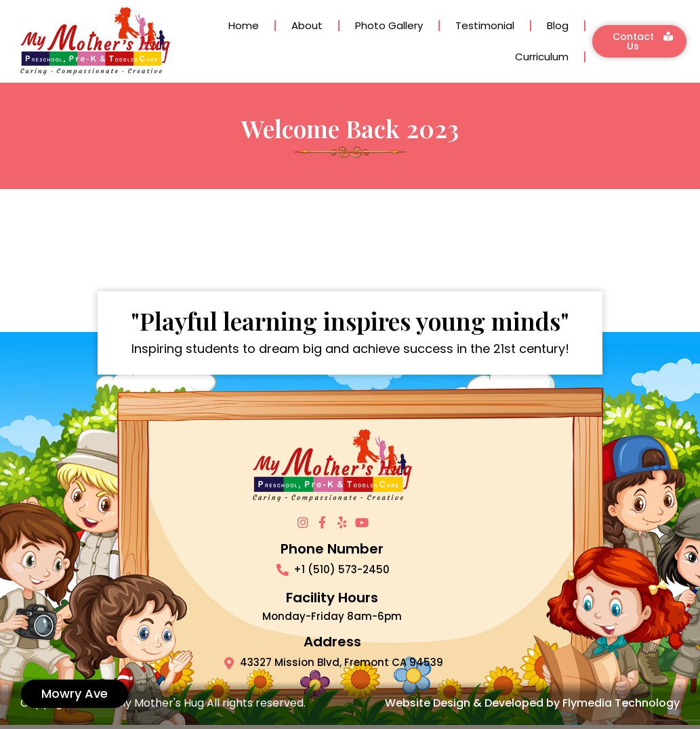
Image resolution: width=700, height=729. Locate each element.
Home (244, 25)
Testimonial (485, 25)
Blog (558, 25)
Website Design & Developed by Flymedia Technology (532, 703)
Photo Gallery (389, 25)
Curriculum (542, 57)
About (307, 25)
